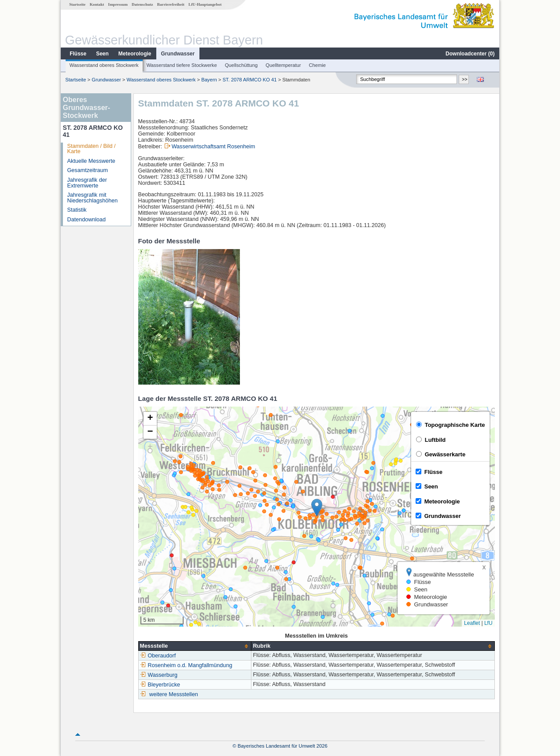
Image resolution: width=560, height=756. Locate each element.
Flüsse (78, 54)
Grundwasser (178, 54)
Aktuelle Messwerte (91, 161)
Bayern (209, 80)
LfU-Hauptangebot (205, 4)
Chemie (318, 65)
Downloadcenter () (470, 54)
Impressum (118, 4)
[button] (317, 508)
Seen (102, 54)
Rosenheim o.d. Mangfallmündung (186, 665)
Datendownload (87, 220)
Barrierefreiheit (171, 4)
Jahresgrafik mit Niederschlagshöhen (93, 198)
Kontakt (97, 4)
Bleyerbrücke (160, 685)
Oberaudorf (158, 656)
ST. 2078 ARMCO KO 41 (249, 80)
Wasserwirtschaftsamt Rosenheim (214, 147)
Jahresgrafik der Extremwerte (87, 183)
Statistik (77, 210)
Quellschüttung (241, 65)
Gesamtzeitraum (88, 170)
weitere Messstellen (174, 694)
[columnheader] (195, 646)
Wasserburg (159, 675)
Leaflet (472, 623)
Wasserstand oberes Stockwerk (104, 65)
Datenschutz (142, 4)
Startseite (77, 4)
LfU (488, 623)
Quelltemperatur (283, 65)
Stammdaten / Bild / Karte (92, 149)
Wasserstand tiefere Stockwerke (182, 65)
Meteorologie (135, 54)
